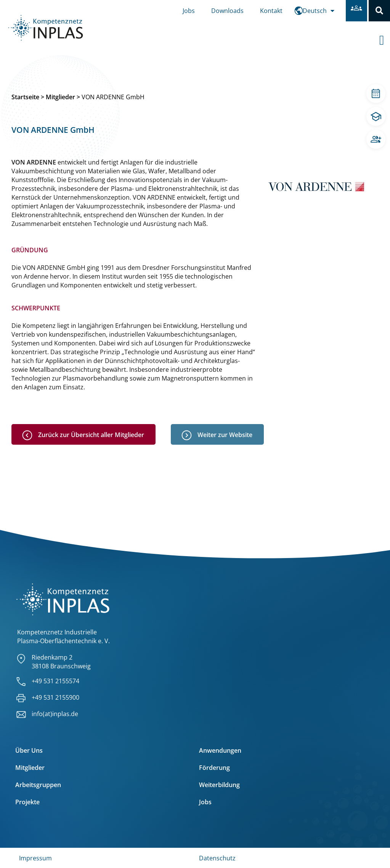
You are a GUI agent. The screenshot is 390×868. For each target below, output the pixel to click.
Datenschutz (217, 858)
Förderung (214, 768)
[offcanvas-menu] (385, 34)
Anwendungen (220, 750)
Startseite (25, 97)
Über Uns (29, 750)
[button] (379, 11)
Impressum (35, 858)
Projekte (27, 802)
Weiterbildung (219, 785)
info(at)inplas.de (55, 714)
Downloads (227, 11)
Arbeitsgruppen (38, 785)
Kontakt (271, 11)
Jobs (189, 11)
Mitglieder (60, 97)
